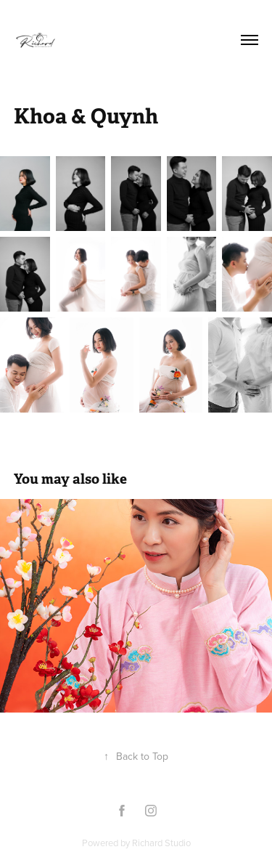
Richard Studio (161, 843)
